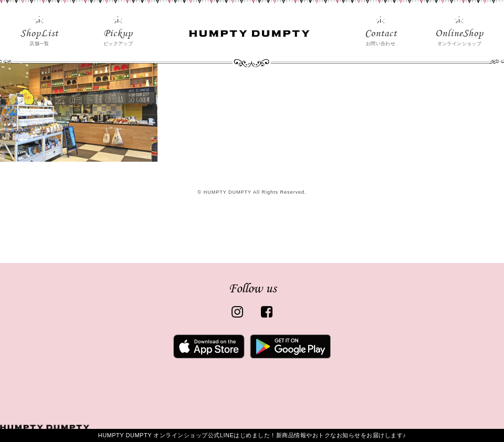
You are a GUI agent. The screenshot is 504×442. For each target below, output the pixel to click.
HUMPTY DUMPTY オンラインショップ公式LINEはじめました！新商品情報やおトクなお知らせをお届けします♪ (252, 435)
